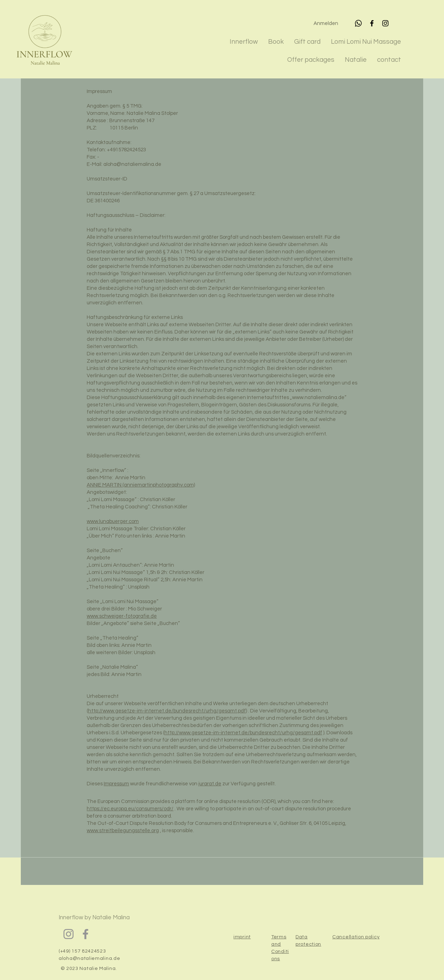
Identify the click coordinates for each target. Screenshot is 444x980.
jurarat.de (210, 784)
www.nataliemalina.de (318, 398)
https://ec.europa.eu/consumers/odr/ (130, 809)
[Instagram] (385, 23)
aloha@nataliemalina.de (132, 164)
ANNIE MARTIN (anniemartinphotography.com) (141, 485)
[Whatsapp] (358, 23)
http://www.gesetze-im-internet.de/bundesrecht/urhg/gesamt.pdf (167, 711)
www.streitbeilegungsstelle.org (123, 831)
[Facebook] (372, 23)
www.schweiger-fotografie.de (122, 616)
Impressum (116, 784)
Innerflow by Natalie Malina (94, 918)
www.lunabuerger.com (113, 521)
